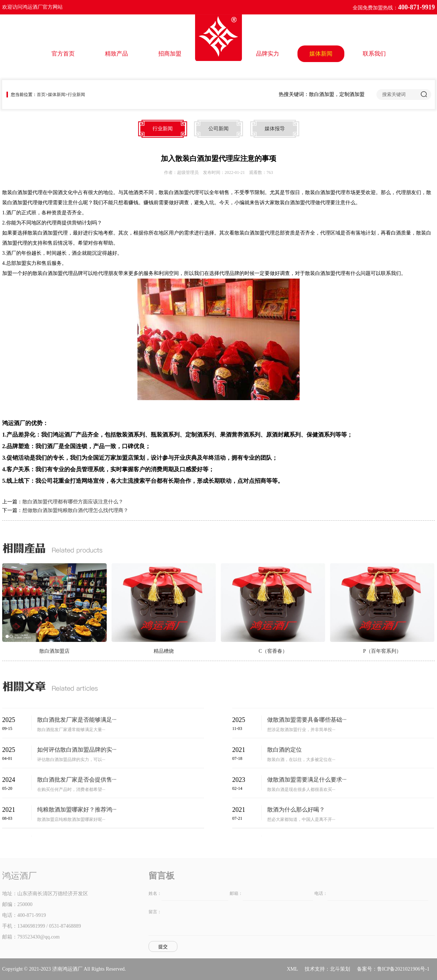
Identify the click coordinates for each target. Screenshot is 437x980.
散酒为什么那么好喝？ (296, 810)
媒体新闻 (321, 54)
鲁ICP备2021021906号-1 (403, 969)
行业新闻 (76, 95)
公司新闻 (218, 129)
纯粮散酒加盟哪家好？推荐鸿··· (77, 810)
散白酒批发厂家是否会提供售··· (77, 780)
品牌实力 (268, 54)
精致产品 (116, 54)
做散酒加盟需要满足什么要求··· (307, 780)
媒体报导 (275, 129)
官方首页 (63, 54)
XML (292, 969)
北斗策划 (340, 969)
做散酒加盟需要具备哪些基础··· (307, 720)
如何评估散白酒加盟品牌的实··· (77, 750)
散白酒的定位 (284, 750)
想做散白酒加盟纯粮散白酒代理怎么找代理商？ (75, 510)
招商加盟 (170, 54)
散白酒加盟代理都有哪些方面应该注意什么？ (73, 502)
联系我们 (374, 54)
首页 (41, 95)
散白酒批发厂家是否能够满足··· (77, 720)
